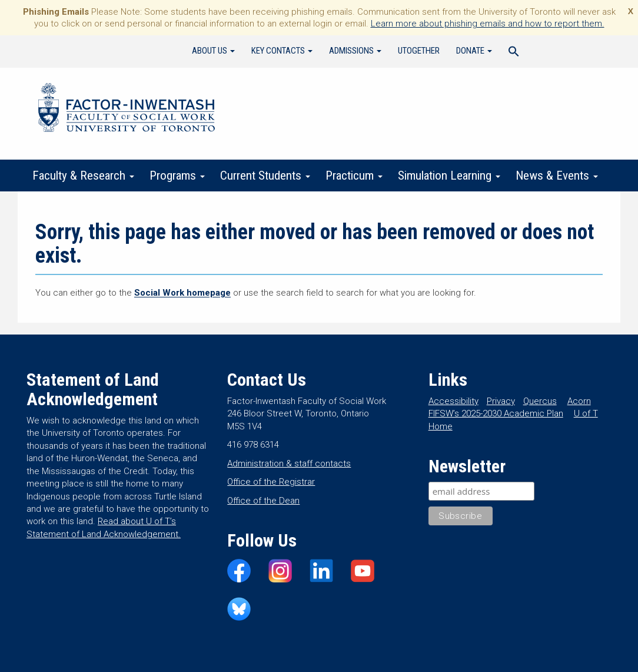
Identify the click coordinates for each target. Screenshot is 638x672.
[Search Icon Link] (514, 53)
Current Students (265, 176)
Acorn (579, 401)
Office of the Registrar (271, 482)
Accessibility (453, 401)
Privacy (501, 401)
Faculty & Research (83, 176)
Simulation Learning (449, 176)
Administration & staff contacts (289, 464)
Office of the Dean (263, 501)
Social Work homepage (182, 293)
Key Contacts (282, 51)
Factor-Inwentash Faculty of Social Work (127, 110)
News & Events (557, 176)
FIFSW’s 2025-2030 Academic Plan (496, 413)
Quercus (540, 401)
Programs (177, 176)
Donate (474, 51)
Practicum (354, 176)
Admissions (355, 51)
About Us (213, 51)
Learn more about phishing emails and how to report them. (488, 24)
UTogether (419, 51)
